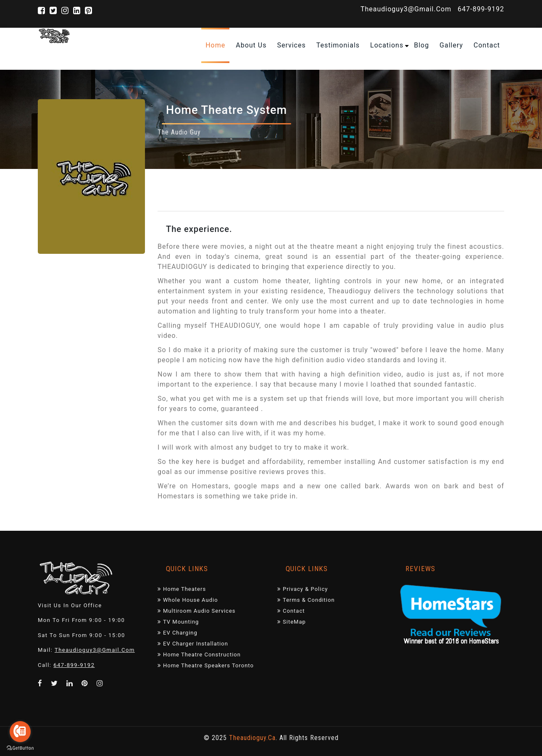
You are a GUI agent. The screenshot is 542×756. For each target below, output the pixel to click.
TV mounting (178, 622)
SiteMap (292, 622)
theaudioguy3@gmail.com (406, 9)
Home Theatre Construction (199, 655)
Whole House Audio (188, 600)
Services (291, 45)
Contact (291, 611)
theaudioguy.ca (252, 738)
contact (487, 45)
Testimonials (338, 45)
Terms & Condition (306, 600)
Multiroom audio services (197, 611)
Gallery (451, 45)
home (215, 45)
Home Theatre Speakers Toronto (206, 665)
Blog (421, 45)
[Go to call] (20, 732)
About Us (251, 45)
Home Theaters (182, 589)
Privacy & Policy (303, 589)
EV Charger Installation (193, 644)
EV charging (178, 633)
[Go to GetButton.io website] (20, 748)
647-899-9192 (481, 9)
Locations (387, 45)
